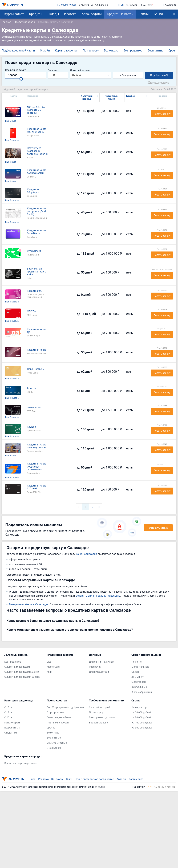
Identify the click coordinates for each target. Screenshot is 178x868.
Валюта (52, 70)
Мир (49, 672)
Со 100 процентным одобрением (65, 707)
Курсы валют (14, 14)
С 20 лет (9, 717)
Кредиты (36, 14)
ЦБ (121, 5)
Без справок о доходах (102, 717)
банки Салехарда (86, 554)
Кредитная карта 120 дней (37, 487)
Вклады (53, 14)
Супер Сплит (34, 251)
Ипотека (70, 14)
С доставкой (139, 682)
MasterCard (53, 667)
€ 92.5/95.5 (102, 5)
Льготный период (80, 70)
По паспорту (91, 50)
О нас (32, 779)
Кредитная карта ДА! (37, 331)
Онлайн (45, 50)
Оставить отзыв (158, 528)
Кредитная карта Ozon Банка (37, 232)
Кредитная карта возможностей (37, 172)
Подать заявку (162, 114)
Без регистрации (98, 723)
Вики (69, 779)
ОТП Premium (35, 408)
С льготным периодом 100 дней (22, 677)
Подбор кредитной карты (18, 50)
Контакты (57, 779)
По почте (136, 662)
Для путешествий (99, 672)
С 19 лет (9, 712)
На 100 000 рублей (142, 723)
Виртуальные (139, 687)
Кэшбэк (131, 96)
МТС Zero (32, 311)
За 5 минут (137, 677)
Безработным (12, 728)
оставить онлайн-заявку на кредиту (98, 596)
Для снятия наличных (102, 662)
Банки (158, 14)
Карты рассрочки (66, 50)
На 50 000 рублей (141, 717)
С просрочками (56, 712)
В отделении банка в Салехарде (29, 604)
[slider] (21, 79)
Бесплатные (155, 50)
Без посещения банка (59, 717)
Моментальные (140, 667)
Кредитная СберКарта (33, 191)
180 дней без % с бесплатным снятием (36, 110)
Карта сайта (136, 779)
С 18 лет (9, 707)
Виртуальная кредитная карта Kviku (37, 272)
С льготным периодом (17, 667)
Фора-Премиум (36, 369)
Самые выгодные (57, 743)
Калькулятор (139, 707)
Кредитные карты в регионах (21, 763)
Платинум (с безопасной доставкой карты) (37, 151)
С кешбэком (54, 748)
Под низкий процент (58, 723)
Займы (144, 14)
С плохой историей (100, 707)
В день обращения (142, 692)
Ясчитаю (32, 388)
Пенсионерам (12, 723)
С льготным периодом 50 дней (22, 672)
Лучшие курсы (67, 5)
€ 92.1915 (146, 5)
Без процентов (133, 50)
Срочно (51, 728)
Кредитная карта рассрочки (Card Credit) (37, 211)
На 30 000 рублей (141, 712)
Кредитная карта (37, 350)
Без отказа (111, 50)
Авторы (121, 779)
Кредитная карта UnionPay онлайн (37, 446)
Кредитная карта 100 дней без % (37, 131)
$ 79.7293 (132, 5)
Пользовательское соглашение (94, 779)
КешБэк (31, 427)
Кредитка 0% (34, 291)
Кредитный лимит (15, 70)
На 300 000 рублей (142, 728)
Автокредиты (92, 14)
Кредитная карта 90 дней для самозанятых (37, 467)
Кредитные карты (120, 14)
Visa (49, 662)
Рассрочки (95, 667)
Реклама (43, 779)
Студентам (11, 733)
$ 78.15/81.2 (86, 5)
